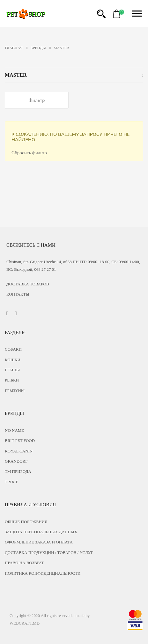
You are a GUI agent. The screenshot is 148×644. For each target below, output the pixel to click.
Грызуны (15, 391)
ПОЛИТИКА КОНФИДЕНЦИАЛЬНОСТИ (43, 573)
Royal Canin (19, 451)
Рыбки (12, 380)
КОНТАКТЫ (18, 294)
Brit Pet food (20, 441)
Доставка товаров (28, 284)
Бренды (41, 48)
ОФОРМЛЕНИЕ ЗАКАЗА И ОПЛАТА (39, 542)
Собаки (13, 349)
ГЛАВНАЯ (16, 48)
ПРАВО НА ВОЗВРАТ (24, 563)
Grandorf (16, 461)
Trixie (12, 482)
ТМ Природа (18, 471)
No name (14, 430)
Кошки (13, 360)
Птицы (12, 370)
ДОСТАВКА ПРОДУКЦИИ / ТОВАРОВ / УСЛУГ (49, 553)
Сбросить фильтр (29, 153)
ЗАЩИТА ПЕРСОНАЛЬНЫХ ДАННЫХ (41, 532)
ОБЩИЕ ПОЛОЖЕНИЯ (26, 522)
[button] (101, 14)
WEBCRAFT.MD (25, 623)
